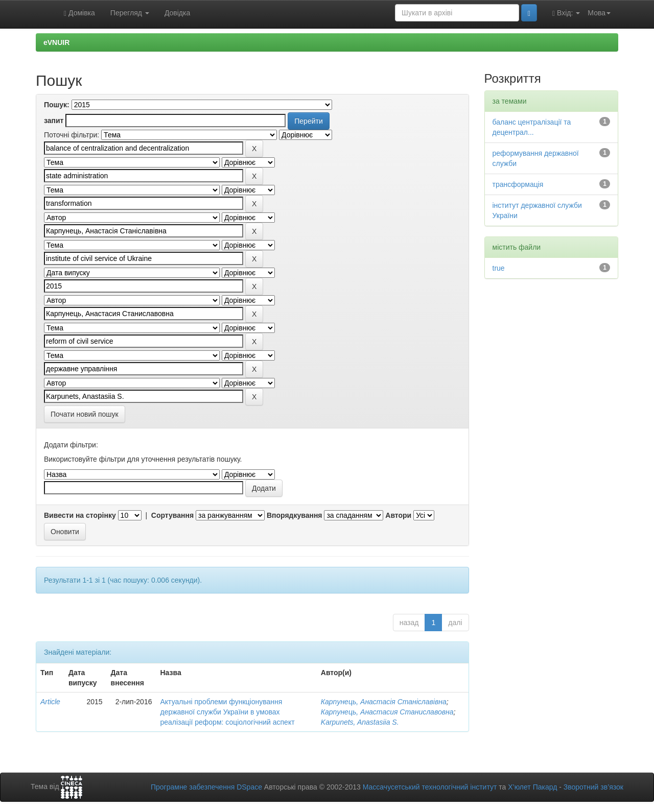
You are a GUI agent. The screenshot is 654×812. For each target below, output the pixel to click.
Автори (398, 515)
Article (50, 702)
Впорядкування (295, 515)
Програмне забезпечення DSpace (206, 787)
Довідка (177, 13)
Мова (599, 13)
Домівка (79, 13)
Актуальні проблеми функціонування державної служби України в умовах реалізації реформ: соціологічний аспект (227, 712)
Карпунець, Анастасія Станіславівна (384, 702)
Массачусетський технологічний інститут (430, 787)
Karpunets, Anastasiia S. (360, 722)
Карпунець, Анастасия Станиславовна (387, 712)
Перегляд (130, 13)
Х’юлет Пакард (532, 787)
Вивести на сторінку (80, 515)
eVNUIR (56, 42)
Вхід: (566, 13)
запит (54, 121)
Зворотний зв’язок (593, 787)
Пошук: (57, 105)
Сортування (172, 515)
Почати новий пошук (85, 414)
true (499, 268)
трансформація (518, 184)
